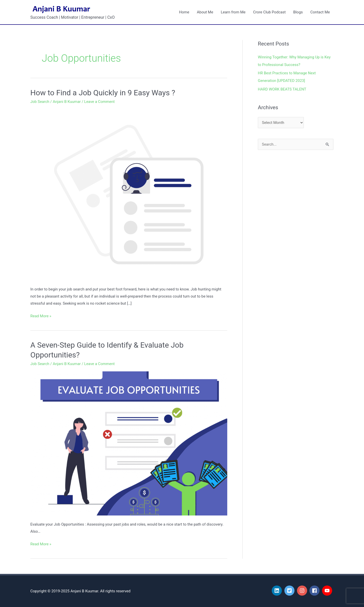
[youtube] (328, 591)
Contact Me (320, 12)
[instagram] (303, 591)
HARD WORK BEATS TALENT (282, 89)
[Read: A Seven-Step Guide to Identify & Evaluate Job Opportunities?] (129, 443)
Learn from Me (233, 12)
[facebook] (315, 591)
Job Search (40, 102)
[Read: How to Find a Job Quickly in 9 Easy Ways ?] (129, 194)
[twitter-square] (290, 591)
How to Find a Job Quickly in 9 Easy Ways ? (103, 93)
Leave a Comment (99, 102)
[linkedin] (278, 591)
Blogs (298, 12)
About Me (205, 12)
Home (184, 12)
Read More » (41, 316)
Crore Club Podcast (269, 12)
